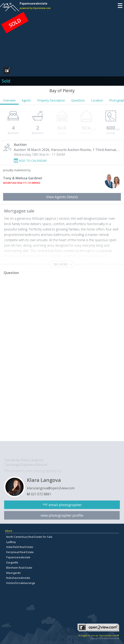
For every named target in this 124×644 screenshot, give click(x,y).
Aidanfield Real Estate (20, 547)
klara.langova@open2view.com (51, 488)
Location (97, 100)
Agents (26, 100)
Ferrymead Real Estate (20, 552)
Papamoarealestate (18, 557)
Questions (78, 100)
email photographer (65, 505)
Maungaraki (13, 573)
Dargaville (12, 562)
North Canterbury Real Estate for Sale (29, 537)
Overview (9, 100)
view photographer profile (62, 515)
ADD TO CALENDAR (33, 161)
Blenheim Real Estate (19, 568)
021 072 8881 (41, 494)
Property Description (51, 100)
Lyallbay (11, 542)
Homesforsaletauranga (21, 583)
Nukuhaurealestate (18, 578)
